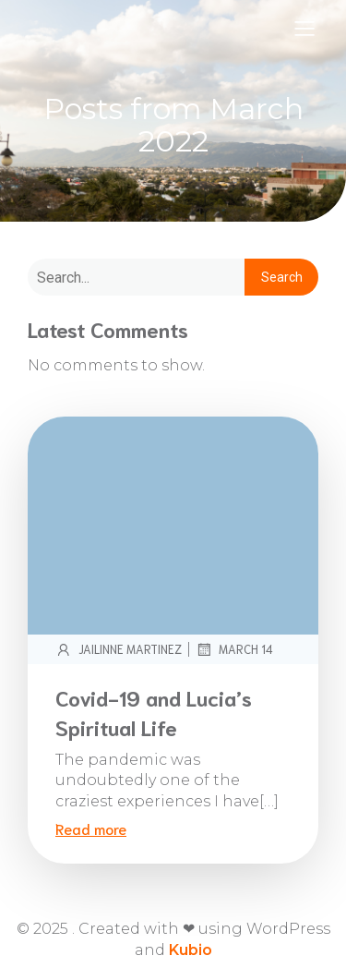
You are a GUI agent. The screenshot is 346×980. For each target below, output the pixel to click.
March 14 (234, 649)
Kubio (191, 950)
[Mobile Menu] (304, 28)
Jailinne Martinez (119, 649)
